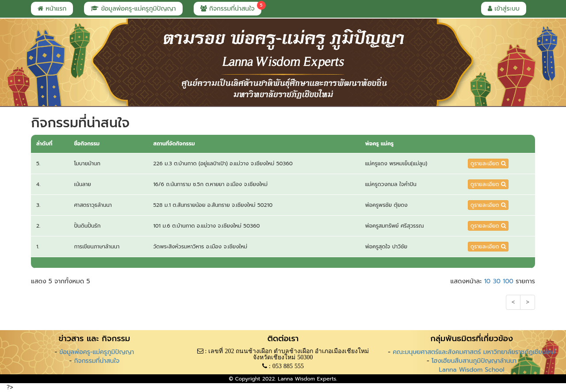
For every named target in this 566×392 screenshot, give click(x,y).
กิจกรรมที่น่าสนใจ (231, 8)
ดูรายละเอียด (488, 164)
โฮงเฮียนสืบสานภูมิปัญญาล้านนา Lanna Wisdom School (474, 365)
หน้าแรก (52, 9)
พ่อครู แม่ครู (379, 144)
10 (488, 281)
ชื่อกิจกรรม (87, 144)
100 (508, 281)
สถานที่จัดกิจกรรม (174, 144)
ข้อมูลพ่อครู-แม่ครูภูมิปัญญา (133, 9)
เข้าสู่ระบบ (504, 9)
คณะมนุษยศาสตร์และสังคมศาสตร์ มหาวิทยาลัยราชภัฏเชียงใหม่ (474, 352)
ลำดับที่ (44, 144)
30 (496, 281)
